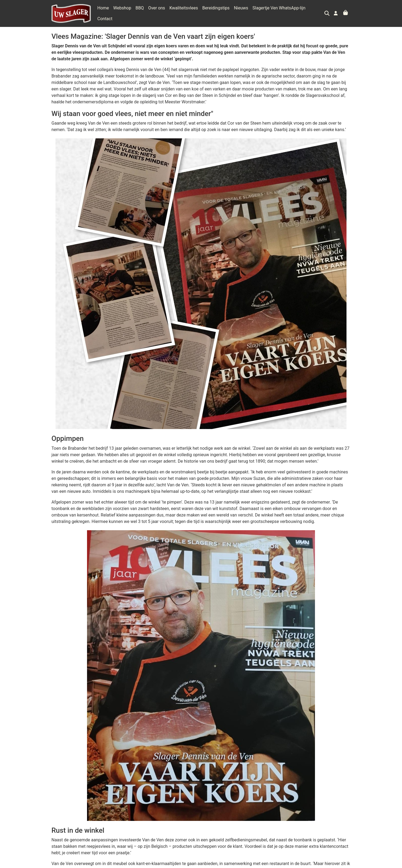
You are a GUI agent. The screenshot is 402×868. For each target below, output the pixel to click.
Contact (317, 12)
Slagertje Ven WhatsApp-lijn (279, 12)
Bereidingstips (216, 12)
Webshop (122, 12)
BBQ (140, 12)
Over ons (157, 12)
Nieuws (241, 12)
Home (103, 12)
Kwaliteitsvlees (184, 12)
